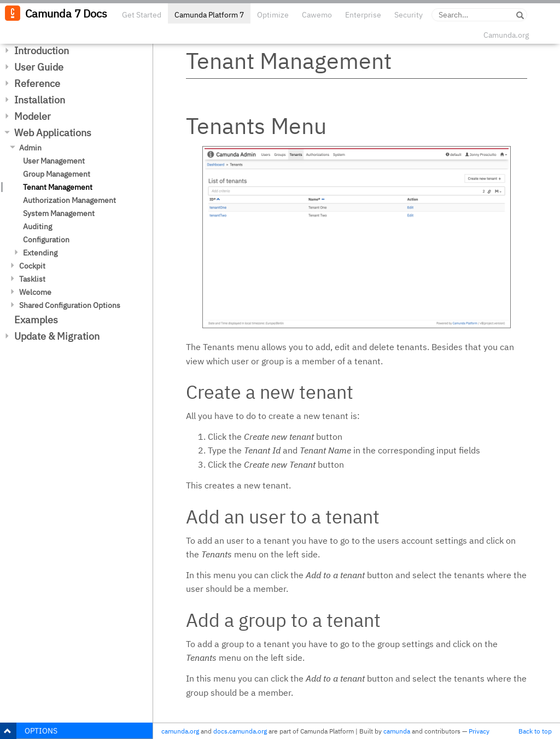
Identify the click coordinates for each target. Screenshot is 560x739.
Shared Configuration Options (70, 305)
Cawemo (317, 15)
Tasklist (32, 279)
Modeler (33, 116)
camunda (397, 731)
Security (409, 15)
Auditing (37, 226)
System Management (59, 213)
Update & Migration (57, 336)
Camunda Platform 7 (209, 15)
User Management (54, 161)
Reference (37, 83)
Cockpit (32, 266)
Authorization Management (69, 200)
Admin (30, 148)
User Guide (39, 67)
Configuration (46, 240)
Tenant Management (58, 187)
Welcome (35, 292)
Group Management (57, 174)
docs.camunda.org (240, 731)
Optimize (273, 15)
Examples (36, 320)
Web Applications (53, 133)
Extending (40, 253)
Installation (40, 100)
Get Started (142, 15)
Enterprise (363, 15)
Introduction (42, 51)
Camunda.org (506, 35)
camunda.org (180, 731)
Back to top (535, 731)
